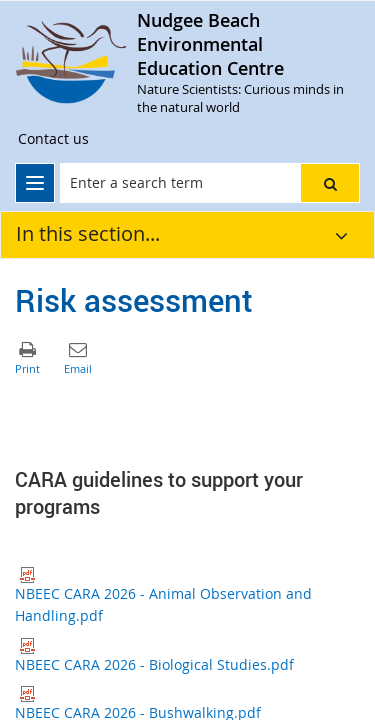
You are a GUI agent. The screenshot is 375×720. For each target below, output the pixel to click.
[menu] (35, 183)
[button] (330, 183)
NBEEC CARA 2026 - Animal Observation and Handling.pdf (163, 596)
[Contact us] (53, 139)
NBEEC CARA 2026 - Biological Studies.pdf (154, 656)
